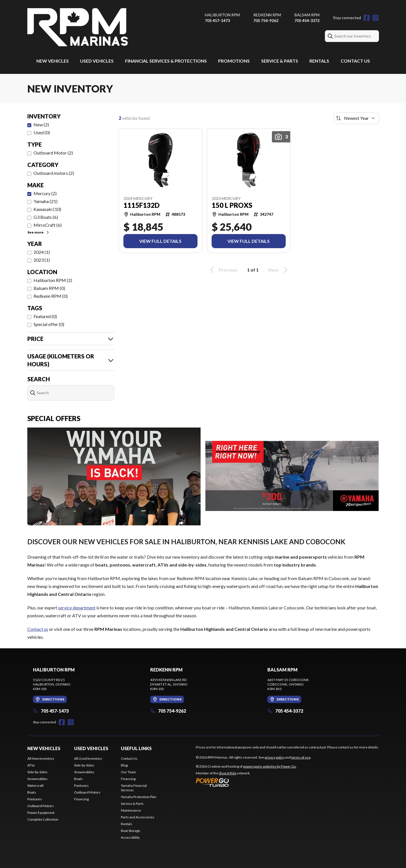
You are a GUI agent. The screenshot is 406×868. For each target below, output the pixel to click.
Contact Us (355, 61)
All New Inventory (41, 758)
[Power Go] (246, 782)
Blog (124, 765)
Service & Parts (280, 61)
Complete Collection (43, 819)
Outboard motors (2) (54, 173)
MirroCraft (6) (48, 225)
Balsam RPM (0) (49, 288)
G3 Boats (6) (46, 217)
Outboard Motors (41, 806)
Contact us (38, 629)
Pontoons (35, 799)
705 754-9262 (266, 20)
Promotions (234, 61)
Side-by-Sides (37, 772)
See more (38, 232)
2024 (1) (42, 252)
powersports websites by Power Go (269, 766)
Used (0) (42, 132)
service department (77, 608)
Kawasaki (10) (47, 209)
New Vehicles (53, 61)
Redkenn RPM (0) (51, 296)
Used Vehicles (97, 61)
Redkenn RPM (267, 15)
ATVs (31, 765)
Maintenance (131, 810)
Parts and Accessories (138, 817)
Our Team (128, 772)
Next (279, 270)
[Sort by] (356, 118)
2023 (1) (42, 260)
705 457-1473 (217, 20)
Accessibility (130, 837)
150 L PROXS (232, 205)
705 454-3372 (307, 20)
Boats (32, 792)
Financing (81, 799)
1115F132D (141, 205)
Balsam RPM (307, 15)
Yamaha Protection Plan (139, 797)
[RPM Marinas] (77, 27)
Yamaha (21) (46, 201)
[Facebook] (367, 18)
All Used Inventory (88, 758)
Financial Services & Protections (166, 61)
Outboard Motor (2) (53, 153)
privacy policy (275, 757)
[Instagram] (376, 18)
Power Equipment (41, 813)
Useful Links (136, 748)
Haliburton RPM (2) (53, 280)
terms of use (301, 757)
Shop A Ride (228, 773)
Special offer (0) (49, 324)
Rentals (319, 61)
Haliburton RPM (222, 15)
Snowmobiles (37, 779)
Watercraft (36, 786)
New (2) (41, 125)
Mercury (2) (45, 193)
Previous (223, 270)
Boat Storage (130, 831)
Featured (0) (45, 316)
